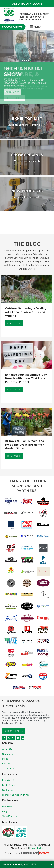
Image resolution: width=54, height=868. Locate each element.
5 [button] (30, 61)
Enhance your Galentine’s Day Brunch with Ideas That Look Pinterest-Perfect (26, 378)
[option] (27, 64)
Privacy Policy (36, 848)
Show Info (7, 807)
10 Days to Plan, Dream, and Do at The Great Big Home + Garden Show (25, 445)
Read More (13, 92)
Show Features (10, 816)
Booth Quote (12, 27)
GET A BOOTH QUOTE (27, 4)
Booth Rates (8, 785)
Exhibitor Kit (8, 780)
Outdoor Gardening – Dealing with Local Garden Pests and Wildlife (26, 312)
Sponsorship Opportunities (16, 795)
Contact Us (8, 790)
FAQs (5, 811)
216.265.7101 (9, 768)
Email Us (6, 763)
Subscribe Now (14, 731)
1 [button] (23, 61)
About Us (7, 749)
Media (5, 759)
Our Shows (8, 754)
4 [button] (29, 61)
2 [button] (25, 61)
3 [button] (27, 61)
